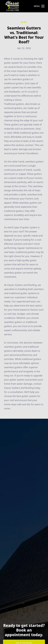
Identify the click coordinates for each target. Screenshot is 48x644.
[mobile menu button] (43, 6)
